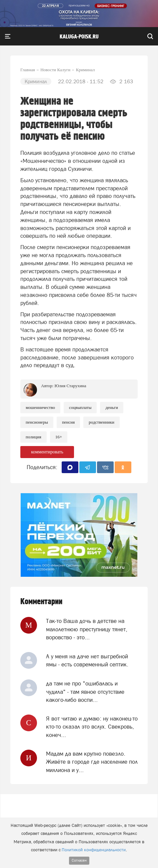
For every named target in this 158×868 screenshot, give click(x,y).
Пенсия (68, 422)
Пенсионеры (37, 422)
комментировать (47, 452)
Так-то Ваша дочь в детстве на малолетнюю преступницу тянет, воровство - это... (87, 629)
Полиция (33, 437)
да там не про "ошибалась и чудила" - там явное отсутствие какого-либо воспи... (85, 692)
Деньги (112, 407)
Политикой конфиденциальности (94, 850)
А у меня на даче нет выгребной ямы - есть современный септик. (87, 660)
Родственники (101, 422)
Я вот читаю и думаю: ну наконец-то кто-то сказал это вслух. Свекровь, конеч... (92, 727)
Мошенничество (40, 407)
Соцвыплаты (80, 407)
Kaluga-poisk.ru (79, 37)
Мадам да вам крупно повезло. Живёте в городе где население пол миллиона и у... (92, 762)
